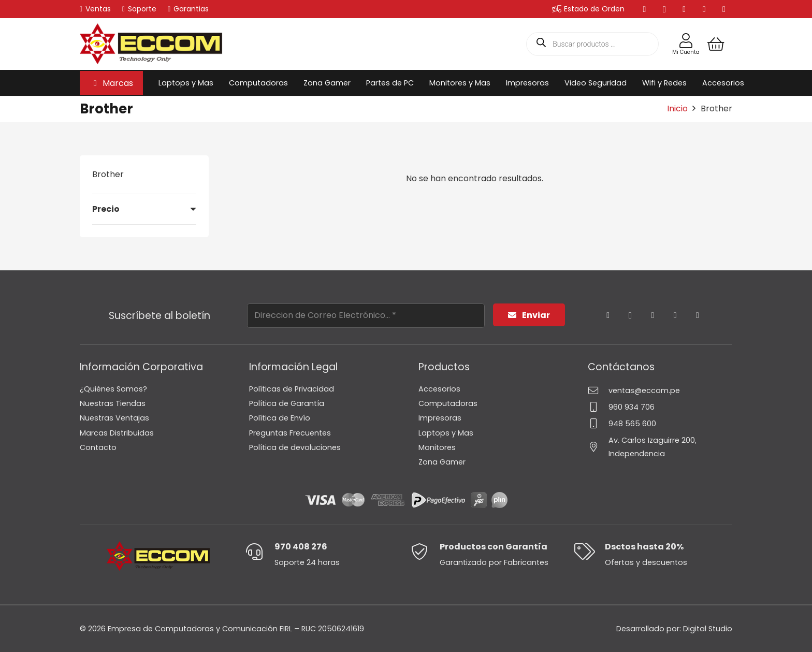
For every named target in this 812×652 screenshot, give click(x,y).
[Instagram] (664, 9)
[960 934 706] (598, 407)
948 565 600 (632, 424)
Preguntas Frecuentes (290, 433)
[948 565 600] (598, 423)
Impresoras (440, 418)
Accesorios (439, 389)
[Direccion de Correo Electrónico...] (366, 316)
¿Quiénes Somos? (113, 389)
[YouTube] (704, 9)
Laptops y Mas (446, 433)
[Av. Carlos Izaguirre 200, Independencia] (598, 447)
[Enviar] (529, 315)
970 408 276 (301, 547)
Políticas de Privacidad (292, 389)
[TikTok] (724, 9)
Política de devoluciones (295, 447)
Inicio (677, 108)
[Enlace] (686, 41)
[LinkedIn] (684, 9)
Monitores (437, 447)
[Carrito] (716, 44)
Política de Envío (280, 418)
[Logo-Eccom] (151, 44)
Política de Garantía (287, 403)
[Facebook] (645, 9)
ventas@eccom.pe (644, 390)
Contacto (98, 447)
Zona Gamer (442, 462)
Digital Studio (708, 629)
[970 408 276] (260, 552)
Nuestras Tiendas (113, 403)
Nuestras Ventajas (114, 418)
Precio (106, 209)
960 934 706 (632, 407)
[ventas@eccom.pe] (598, 390)
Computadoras (448, 403)
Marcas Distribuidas (117, 433)
